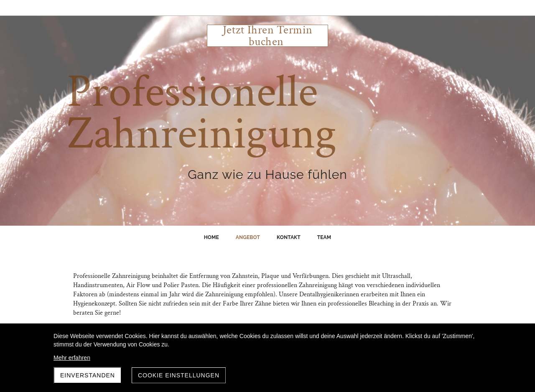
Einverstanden (88, 375)
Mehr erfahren (72, 358)
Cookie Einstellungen (179, 375)
